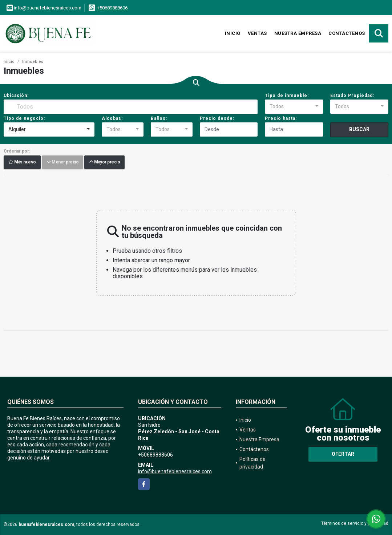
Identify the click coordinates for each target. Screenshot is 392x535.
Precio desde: (217, 118)
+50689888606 (112, 8)
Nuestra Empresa (298, 33)
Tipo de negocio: (24, 118)
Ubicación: (16, 96)
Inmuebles (33, 62)
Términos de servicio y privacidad (355, 523)
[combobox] (294, 107)
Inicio (233, 33)
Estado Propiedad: (352, 96)
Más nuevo (22, 162)
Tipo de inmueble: (287, 96)
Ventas (257, 33)
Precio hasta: (281, 118)
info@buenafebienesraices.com (175, 471)
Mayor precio (104, 162)
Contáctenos (347, 33)
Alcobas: (112, 118)
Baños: (159, 118)
